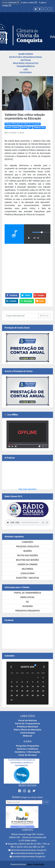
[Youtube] (30, 791)
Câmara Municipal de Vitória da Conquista (23, 124)
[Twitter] (34, 791)
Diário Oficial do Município (28, 730)
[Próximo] (44, 667)
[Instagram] (25, 791)
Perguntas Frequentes (28, 611)
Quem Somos (26, 54)
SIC (27, 602)
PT (30, 127)
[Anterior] (11, 667)
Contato (28, 830)
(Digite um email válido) (32, 797)
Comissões (27, 542)
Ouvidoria (26, 72)
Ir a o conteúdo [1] (11, 2)
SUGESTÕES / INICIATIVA (28, 578)
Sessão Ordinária (12, 127)
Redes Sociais (28, 786)
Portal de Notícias (28, 720)
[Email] (24, 802)
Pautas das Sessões (28, 555)
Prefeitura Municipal (28, 727)
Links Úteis (28, 716)
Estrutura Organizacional (26, 57)
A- (51, 9)
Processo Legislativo (26, 63)
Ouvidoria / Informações (28, 752)
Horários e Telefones (28, 749)
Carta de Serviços (28, 755)
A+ (44, 9)
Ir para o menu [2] (29, 2)
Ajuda (28, 741)
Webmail (28, 736)
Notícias (26, 60)
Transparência (26, 66)
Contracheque (28, 733)
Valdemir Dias (39, 127)
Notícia (24, 127)
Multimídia (27, 569)
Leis (26, 69)
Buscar (44, 316)
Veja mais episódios (28, 489)
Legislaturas (27, 573)
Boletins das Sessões (28, 560)
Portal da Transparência (28, 593)
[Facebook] (20, 791)
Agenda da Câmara (28, 564)
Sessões (28, 551)
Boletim (17, 797)
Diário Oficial (28, 597)
